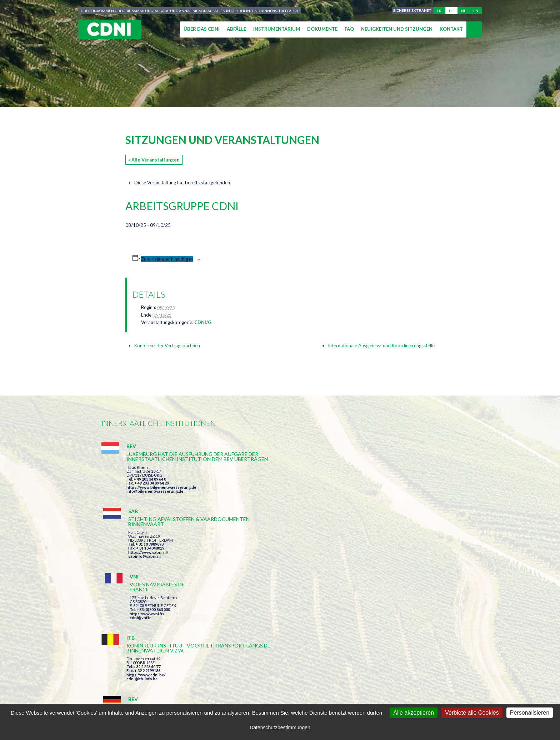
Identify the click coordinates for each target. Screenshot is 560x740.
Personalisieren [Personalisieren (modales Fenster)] (530, 713)
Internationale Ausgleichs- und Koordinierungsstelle (381, 346)
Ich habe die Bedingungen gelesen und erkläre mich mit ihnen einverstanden (321, 634)
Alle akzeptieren (414, 713)
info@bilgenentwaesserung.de (155, 506)
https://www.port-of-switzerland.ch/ (405, 574)
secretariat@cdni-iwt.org (506, 675)
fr (439, 11)
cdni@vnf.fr (381, 487)
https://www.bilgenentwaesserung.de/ (284, 564)
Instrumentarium (277, 29)
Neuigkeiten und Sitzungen (397, 29)
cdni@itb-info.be (142, 579)
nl (463, 11)
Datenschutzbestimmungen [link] (280, 727)
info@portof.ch (385, 578)
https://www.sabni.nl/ (269, 492)
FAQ (349, 29)
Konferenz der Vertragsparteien (167, 346)
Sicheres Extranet (411, 11)
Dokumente (322, 29)
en (476, 11)
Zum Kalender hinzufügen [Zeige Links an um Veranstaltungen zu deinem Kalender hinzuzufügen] (167, 259)
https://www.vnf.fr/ (388, 483)
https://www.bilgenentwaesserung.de (161, 502)
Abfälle (236, 29)
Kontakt (451, 29)
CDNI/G (203, 322)
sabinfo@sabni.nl (265, 496)
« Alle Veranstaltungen (154, 160)
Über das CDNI (202, 29)
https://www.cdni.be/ (146, 575)
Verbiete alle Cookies (472, 713)
